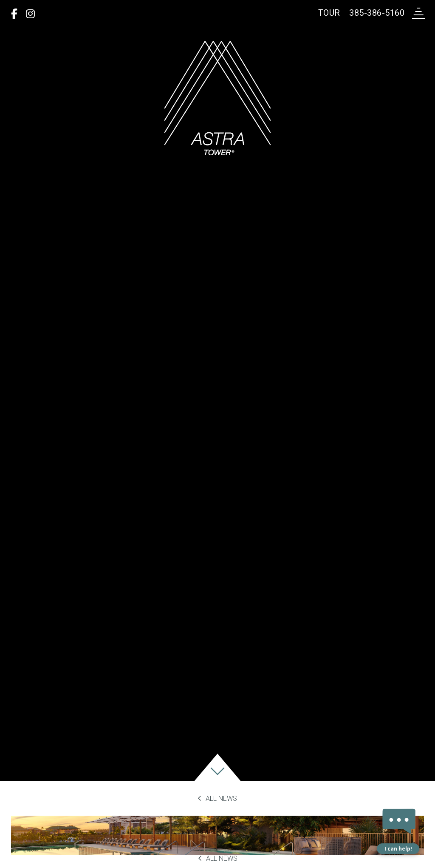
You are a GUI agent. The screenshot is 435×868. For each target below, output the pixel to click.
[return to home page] (217, 98)
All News (217, 798)
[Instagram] (30, 14)
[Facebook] (14, 14)
